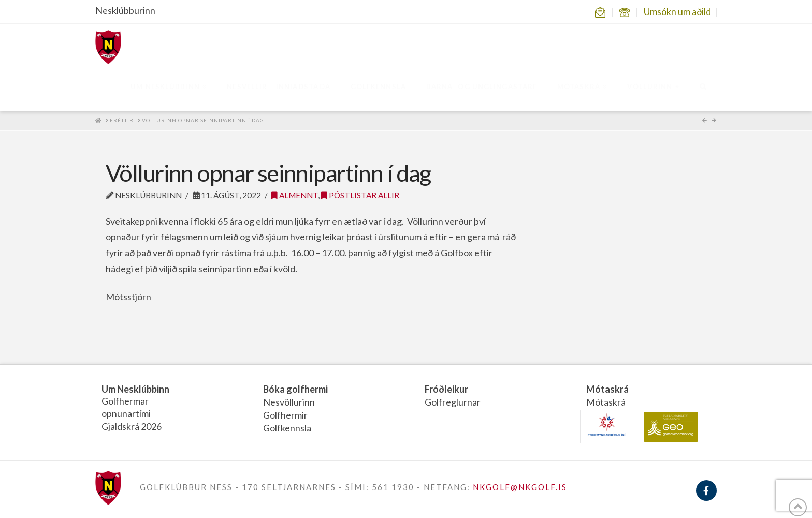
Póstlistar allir (360, 195)
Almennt (295, 195)
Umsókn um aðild (677, 11)
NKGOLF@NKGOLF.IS (520, 487)
